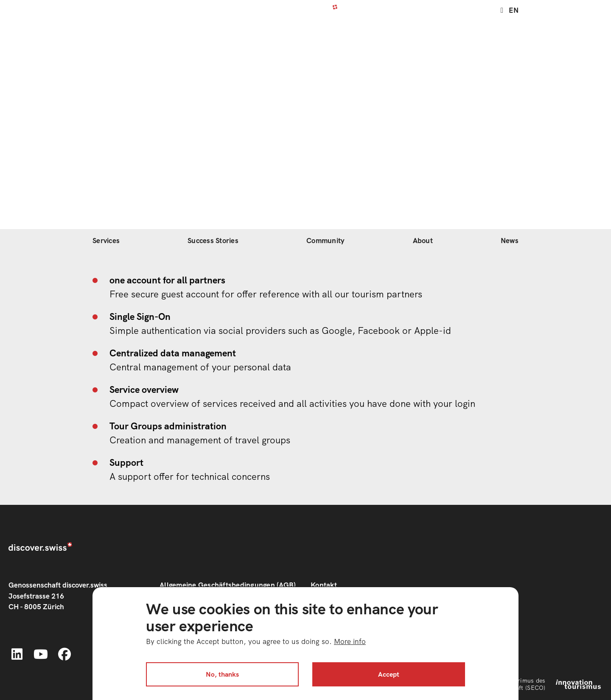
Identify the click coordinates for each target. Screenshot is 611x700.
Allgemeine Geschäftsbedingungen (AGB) (228, 585)
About (423, 241)
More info (350, 641)
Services (106, 241)
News (510, 241)
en (514, 9)
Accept (389, 674)
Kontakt (324, 585)
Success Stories (213, 241)
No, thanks (222, 674)
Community (325, 241)
